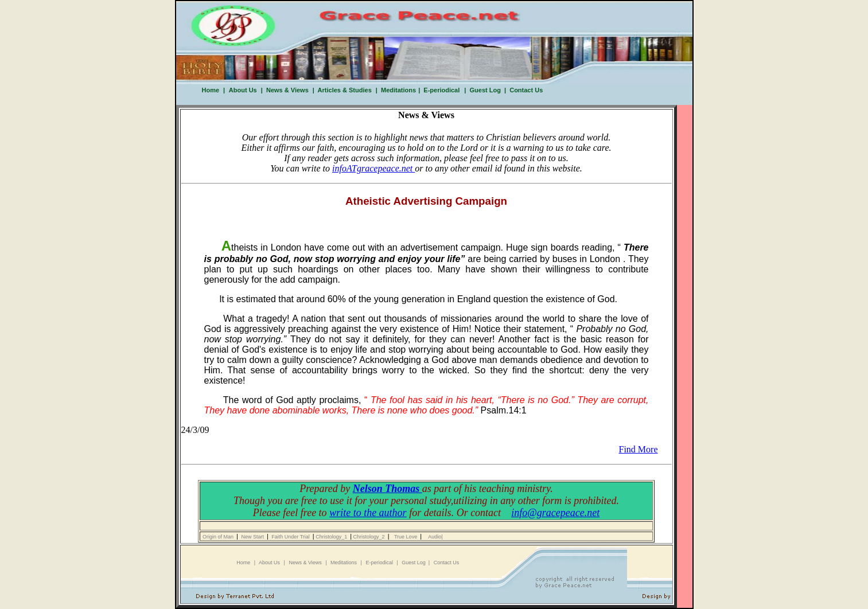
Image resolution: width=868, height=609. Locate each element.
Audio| (435, 537)
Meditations (398, 90)
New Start (253, 537)
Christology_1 (332, 537)
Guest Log (484, 90)
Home (211, 90)
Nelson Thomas (388, 489)
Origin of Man (219, 537)
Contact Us (524, 90)
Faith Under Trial (291, 537)
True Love (407, 537)
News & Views (286, 90)
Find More (639, 449)
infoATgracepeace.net (373, 168)
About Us (242, 90)
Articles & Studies (343, 90)
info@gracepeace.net (555, 513)
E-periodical (441, 90)
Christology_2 (370, 537)
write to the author (368, 513)
